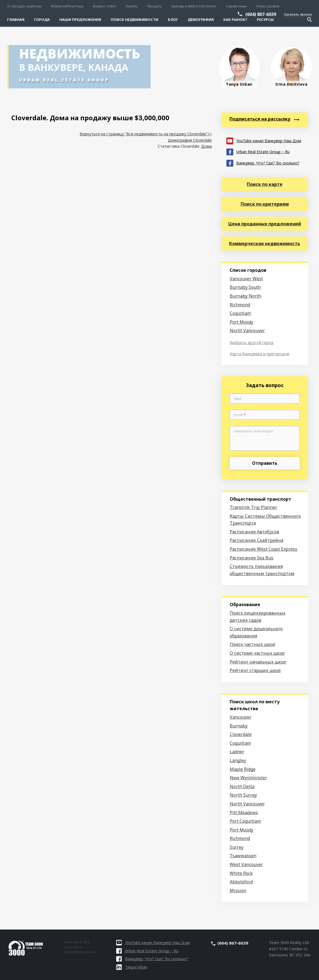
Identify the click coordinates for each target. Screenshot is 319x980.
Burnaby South (245, 287)
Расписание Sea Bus (252, 558)
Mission (238, 891)
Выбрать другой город (252, 342)
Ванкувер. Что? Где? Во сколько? (263, 163)
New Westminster (248, 778)
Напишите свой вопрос (254, 431)
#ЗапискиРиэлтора (67, 6)
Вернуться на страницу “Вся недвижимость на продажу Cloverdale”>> (146, 134)
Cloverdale (241, 734)
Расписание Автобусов (254, 532)
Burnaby (239, 726)
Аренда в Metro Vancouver (194, 6)
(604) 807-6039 (261, 14)
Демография (201, 19)
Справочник (236, 6)
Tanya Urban (132, 967)
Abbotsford (241, 882)
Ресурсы (265, 19)
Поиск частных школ (253, 644)
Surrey (237, 847)
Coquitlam (240, 313)
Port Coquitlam (245, 821)
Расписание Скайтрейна (256, 540)
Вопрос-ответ (105, 6)
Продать (154, 6)
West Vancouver (246, 864)
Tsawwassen (243, 856)
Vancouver (241, 717)
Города (42, 19)
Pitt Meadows (244, 813)
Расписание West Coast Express (263, 549)
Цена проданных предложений (265, 224)
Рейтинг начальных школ (258, 662)
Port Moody (242, 322)
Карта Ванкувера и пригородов (260, 354)
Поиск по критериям (265, 204)
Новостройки (268, 6)
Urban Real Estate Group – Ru (258, 151)
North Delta (242, 786)
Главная (16, 19)
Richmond (240, 305)
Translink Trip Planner (253, 507)
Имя (238, 399)
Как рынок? (235, 19)
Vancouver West (246, 279)
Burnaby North (245, 296)
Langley (238, 760)
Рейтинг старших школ (255, 670)
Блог (173, 19)
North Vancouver (247, 331)
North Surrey (243, 795)
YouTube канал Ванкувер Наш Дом (264, 140)
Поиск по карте (265, 184)
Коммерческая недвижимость (265, 243)
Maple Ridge (243, 769)
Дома (206, 146)
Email (240, 415)
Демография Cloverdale (190, 140)
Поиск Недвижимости (134, 19)
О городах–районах (24, 6)
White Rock (241, 873)
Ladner (237, 752)
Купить (132, 6)
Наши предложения (80, 19)
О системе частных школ (257, 653)
